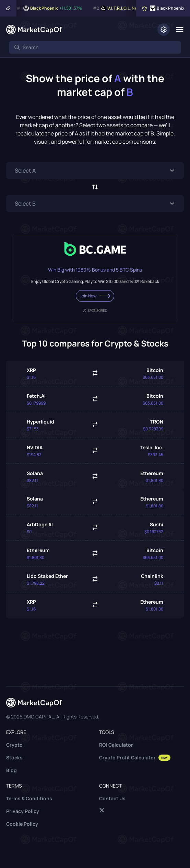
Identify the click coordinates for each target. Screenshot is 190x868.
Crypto (14, 745)
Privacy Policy (23, 811)
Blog (11, 770)
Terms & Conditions (29, 798)
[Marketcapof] (34, 30)
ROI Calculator (116, 745)
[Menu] (180, 30)
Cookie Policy (22, 824)
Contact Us (112, 798)
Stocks (14, 757)
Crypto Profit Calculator (135, 757)
